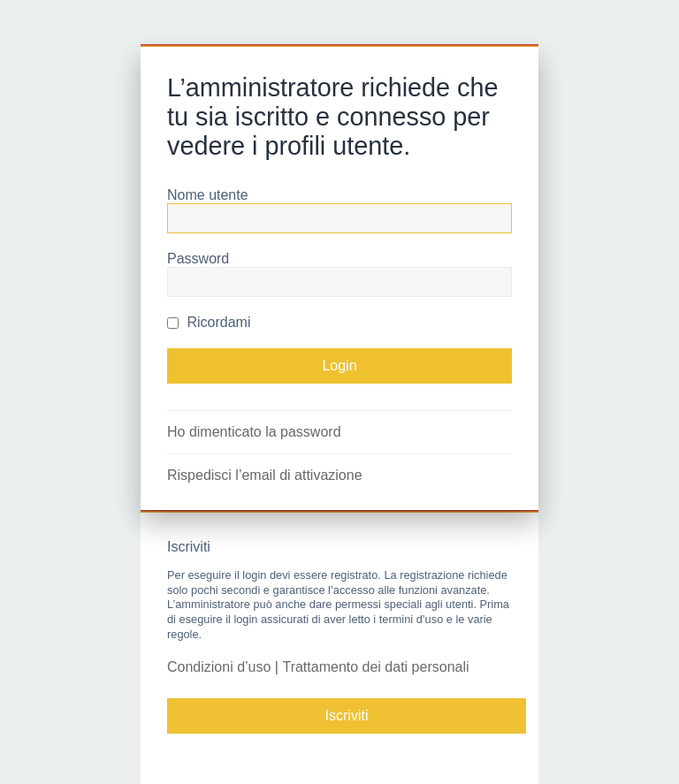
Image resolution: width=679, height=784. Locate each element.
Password (198, 259)
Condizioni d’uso (219, 667)
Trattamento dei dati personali (375, 667)
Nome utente (208, 195)
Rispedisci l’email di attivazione (265, 475)
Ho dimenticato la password (254, 432)
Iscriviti (347, 715)
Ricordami (209, 322)
